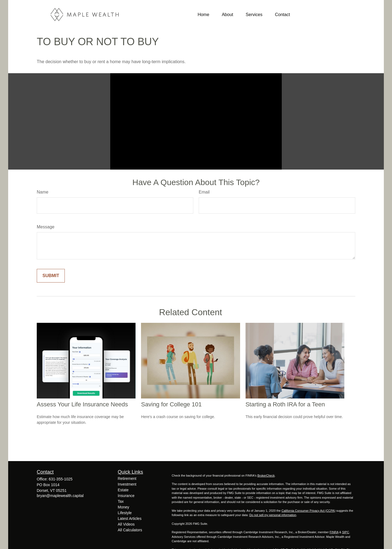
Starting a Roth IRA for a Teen (285, 404)
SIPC (346, 532)
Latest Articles (130, 519)
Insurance (126, 496)
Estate (123, 490)
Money (124, 507)
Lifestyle (125, 513)
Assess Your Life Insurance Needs (82, 404)
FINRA (334, 532)
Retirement (127, 479)
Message (46, 227)
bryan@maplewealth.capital (60, 496)
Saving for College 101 (171, 404)
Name (43, 192)
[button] (203, 15)
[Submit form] (51, 276)
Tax (121, 501)
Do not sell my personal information (273, 515)
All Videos (126, 524)
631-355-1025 (61, 479)
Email (204, 192)
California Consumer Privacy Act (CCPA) (308, 511)
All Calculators (130, 530)
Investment (127, 484)
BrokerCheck (266, 476)
